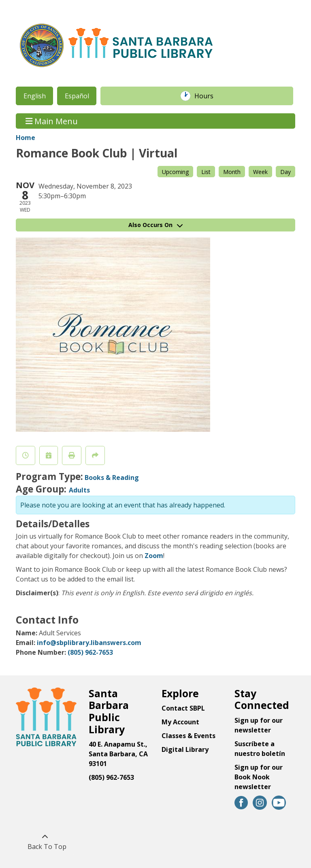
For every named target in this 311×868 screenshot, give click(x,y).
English (35, 96)
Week (260, 172)
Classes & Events (189, 736)
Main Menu (52, 121)
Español (77, 96)
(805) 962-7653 (90, 652)
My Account (180, 722)
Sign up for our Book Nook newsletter (259, 777)
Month (232, 172)
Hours (208, 96)
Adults (79, 490)
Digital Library (185, 749)
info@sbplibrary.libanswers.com (89, 643)
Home (26, 138)
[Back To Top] (45, 842)
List (206, 172)
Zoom (153, 556)
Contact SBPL (183, 708)
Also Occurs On (155, 225)
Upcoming (175, 172)
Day (285, 172)
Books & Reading (112, 478)
